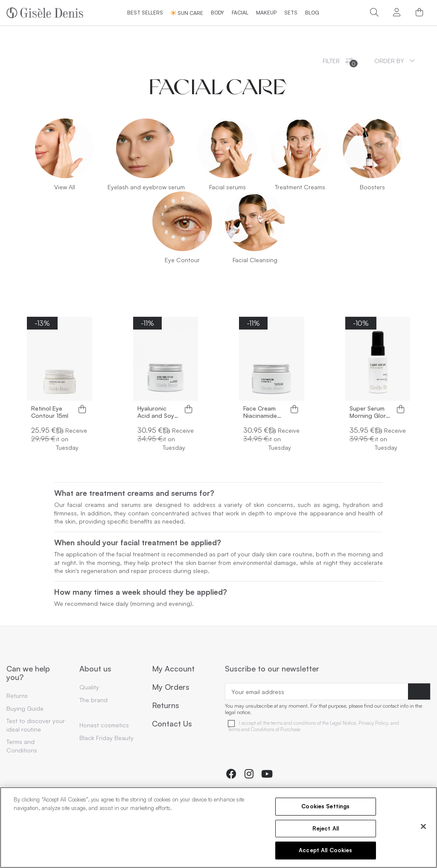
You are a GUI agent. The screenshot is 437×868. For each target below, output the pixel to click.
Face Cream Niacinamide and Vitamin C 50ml (263, 412)
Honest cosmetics (104, 725)
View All (65, 187)
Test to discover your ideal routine (36, 725)
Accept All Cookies (325, 850)
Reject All (326, 828)
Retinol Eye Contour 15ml (50, 412)
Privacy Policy (373, 723)
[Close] (423, 827)
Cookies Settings (325, 806)
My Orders (171, 687)
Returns (17, 696)
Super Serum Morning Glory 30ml (369, 412)
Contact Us (172, 724)
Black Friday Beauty (106, 738)
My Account (173, 669)
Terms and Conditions (22, 746)
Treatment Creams (300, 187)
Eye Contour (182, 260)
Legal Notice (343, 723)
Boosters (372, 187)
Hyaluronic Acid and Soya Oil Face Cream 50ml (158, 412)
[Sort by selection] (395, 61)
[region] (218, 827)
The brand (93, 700)
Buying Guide (25, 708)
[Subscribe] (419, 692)
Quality (89, 687)
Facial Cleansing (255, 260)
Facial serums (227, 187)
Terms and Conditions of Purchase (264, 730)
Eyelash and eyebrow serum (146, 187)
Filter (340, 62)
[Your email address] (317, 692)
